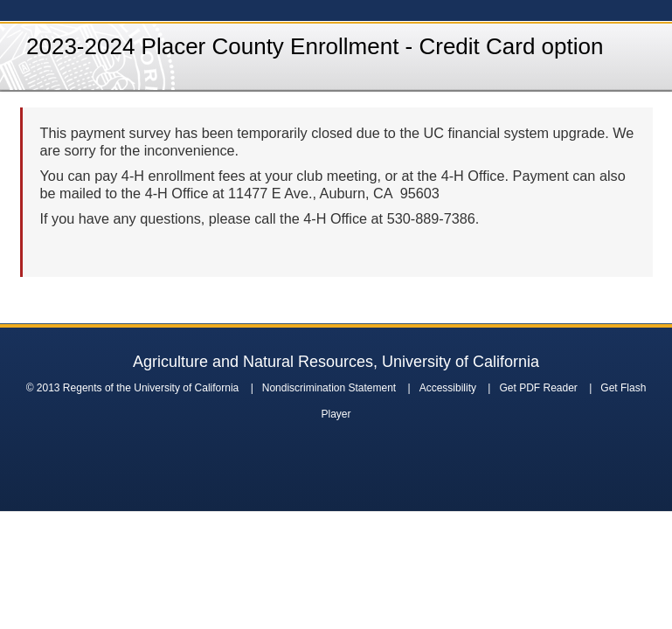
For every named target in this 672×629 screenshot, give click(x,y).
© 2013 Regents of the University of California (133, 388)
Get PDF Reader (538, 388)
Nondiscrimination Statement (329, 388)
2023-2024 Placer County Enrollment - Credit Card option (315, 46)
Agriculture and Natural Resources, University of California (336, 362)
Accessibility (448, 388)
